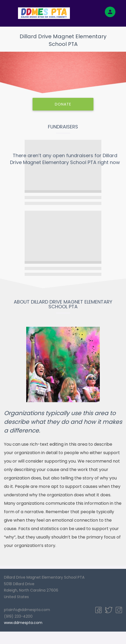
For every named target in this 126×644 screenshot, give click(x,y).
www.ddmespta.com (23, 623)
